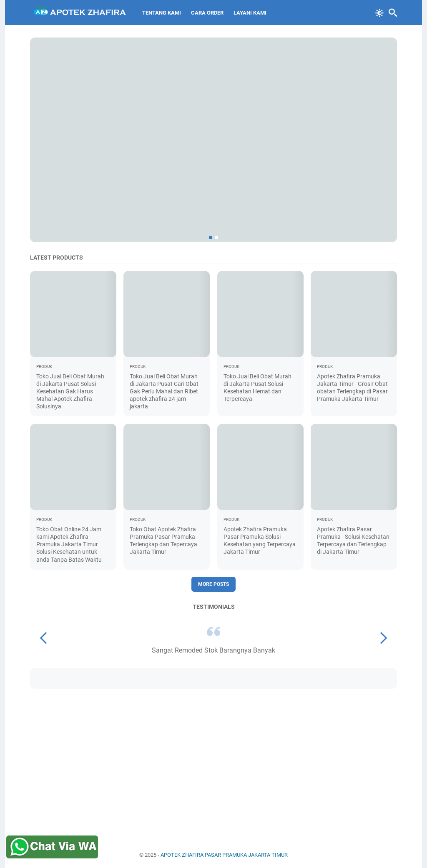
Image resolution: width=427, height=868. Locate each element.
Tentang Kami (162, 13)
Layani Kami (250, 13)
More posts (213, 584)
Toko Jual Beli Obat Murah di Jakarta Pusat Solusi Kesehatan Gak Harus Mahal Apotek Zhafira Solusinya (70, 391)
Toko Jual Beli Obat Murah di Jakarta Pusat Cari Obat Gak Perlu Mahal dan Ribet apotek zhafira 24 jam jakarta (164, 391)
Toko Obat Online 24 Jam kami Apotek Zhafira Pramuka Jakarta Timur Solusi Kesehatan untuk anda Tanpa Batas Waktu (69, 544)
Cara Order (207, 13)
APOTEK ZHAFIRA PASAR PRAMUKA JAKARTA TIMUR (224, 855)
